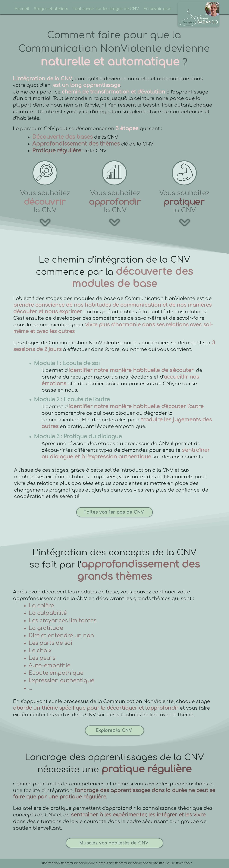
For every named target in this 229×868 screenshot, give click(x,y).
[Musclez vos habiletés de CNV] (114, 843)
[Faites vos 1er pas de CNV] (114, 512)
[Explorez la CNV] (114, 731)
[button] (51, 7)
